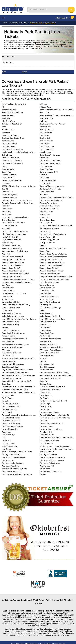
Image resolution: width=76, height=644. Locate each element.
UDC (4, 438)
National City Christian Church (13, 316)
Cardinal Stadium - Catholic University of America (19, 152)
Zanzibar (43, 474)
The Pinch (43, 421)
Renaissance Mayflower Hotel (13, 347)
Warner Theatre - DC (47, 452)
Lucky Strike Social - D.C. (49, 296)
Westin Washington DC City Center (14, 469)
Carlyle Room (7, 155)
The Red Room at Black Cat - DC (52, 424)
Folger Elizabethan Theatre (50, 206)
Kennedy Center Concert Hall (12, 257)
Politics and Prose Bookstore (50, 339)
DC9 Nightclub (45, 183)
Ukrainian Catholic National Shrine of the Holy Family (57, 438)
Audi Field (43, 121)
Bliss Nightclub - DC (47, 130)
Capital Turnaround (47, 147)
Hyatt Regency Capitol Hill (11, 240)
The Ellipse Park (46, 407)
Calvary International (9, 144)
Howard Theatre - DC (48, 237)
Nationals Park (45, 325)
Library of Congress (47, 285)
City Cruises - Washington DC (13, 163)
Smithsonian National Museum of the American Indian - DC (57, 375)
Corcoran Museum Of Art (49, 172)
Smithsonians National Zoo (12, 378)
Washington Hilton (8, 460)
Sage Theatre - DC (9, 361)
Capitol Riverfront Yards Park (12, 149)
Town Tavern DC (46, 432)
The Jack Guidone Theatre (49, 412)
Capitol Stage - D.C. (47, 149)
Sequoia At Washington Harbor (13, 364)
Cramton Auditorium (9, 175)
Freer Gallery (7, 212)
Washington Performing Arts (50, 463)
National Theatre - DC (48, 322)
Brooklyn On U (45, 138)
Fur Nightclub (7, 214)
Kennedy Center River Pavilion (13, 265)
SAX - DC (43, 361)
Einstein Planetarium (9, 197)
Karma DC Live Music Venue (12, 248)
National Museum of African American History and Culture (19, 319)
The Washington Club (10, 429)
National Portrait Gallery (10, 322)
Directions (69, 600)
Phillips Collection (8, 336)
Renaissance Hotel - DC (49, 344)
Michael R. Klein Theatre (11, 308)
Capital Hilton (45, 144)
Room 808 (44, 359)
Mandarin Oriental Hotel (10, 302)
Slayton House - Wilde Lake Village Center (17, 370)
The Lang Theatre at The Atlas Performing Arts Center (19, 415)
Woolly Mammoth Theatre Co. (51, 472)
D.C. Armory (44, 178)
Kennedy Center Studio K (49, 268)
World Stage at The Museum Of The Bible (17, 474)
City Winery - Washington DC (50, 163)
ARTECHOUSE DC (47, 118)
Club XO (5, 166)
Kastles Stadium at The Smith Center (53, 248)
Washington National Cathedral (13, 463)
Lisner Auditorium (8, 291)
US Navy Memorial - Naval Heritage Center (55, 446)
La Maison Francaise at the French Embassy (18, 279)
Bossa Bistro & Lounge (10, 135)
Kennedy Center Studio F (11, 268)
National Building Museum (11, 313)
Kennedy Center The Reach (50, 274)
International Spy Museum (49, 240)
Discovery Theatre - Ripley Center (52, 186)
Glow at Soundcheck (47, 220)
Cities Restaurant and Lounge (51, 161)
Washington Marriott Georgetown (52, 460)
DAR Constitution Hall (48, 180)
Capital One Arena (8, 147)
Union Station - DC (47, 443)
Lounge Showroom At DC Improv (14, 293)
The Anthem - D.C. (47, 395)
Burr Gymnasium (8, 141)
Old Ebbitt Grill (45, 327)
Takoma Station (45, 392)
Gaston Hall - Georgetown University (15, 217)
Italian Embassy (8, 243)
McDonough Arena (47, 305)
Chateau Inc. (44, 158)
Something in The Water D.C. (50, 378)
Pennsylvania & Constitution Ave (14, 333)
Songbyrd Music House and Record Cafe (17, 381)
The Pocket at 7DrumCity (11, 424)
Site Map (39, 603)
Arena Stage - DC (8, 115)
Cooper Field (6, 172)
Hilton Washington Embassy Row (14, 234)
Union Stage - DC (8, 443)
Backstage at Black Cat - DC (12, 124)
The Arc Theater (8, 398)
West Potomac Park (47, 466)
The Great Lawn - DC (10, 409)
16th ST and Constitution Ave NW (14, 104)
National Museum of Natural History (53, 319)
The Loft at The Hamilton (11, 418)
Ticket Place (6, 432)
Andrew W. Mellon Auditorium (12, 113)
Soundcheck (6, 384)
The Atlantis (44, 398)
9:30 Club (43, 104)
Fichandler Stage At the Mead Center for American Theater (19, 203)
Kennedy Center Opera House (13, 262)
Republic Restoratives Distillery (51, 347)
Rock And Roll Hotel (47, 356)
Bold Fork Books (46, 132)
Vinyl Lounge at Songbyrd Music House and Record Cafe (57, 449)
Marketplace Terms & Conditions (16, 600)
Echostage (44, 195)
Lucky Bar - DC (7, 296)
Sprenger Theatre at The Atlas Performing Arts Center (19, 387)
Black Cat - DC (45, 127)
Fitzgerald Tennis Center (49, 203)
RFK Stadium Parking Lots (11, 353)
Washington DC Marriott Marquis (14, 457)
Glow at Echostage (9, 220)
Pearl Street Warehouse (10, 330)
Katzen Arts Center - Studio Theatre (15, 251)
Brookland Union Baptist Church (13, 138)
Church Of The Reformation (12, 161)
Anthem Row (44, 113)
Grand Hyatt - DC (46, 223)
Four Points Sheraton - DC (49, 209)
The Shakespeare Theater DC (13, 426)
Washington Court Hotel (48, 455)
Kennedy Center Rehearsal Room (52, 262)
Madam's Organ (8, 299)
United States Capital (9, 446)
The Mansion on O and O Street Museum (55, 418)
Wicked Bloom (45, 469)
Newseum (5, 327)
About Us (58, 600)
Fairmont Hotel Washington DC (51, 200)
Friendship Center (46, 212)
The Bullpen (6, 401)
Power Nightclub (8, 342)
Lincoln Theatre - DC (47, 288)
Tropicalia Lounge (8, 435)
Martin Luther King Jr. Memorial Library (16, 305)
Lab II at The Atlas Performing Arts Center (17, 282)
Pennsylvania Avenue (48, 333)
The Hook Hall (7, 412)
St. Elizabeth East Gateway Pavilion (15, 390)
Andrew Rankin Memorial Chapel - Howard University (57, 110)
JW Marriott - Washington (11, 245)
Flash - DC (6, 206)
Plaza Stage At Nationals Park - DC (15, 339)
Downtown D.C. (7, 192)
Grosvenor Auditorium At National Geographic (56, 226)
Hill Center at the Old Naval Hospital (15, 231)
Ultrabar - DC (7, 440)
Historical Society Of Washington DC (53, 234)
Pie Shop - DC (45, 336)
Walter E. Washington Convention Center (17, 452)
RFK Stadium (7, 350)
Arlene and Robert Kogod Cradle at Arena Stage (57, 115)
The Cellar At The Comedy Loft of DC (53, 401)
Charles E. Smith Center (11, 158)
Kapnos (43, 245)
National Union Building (10, 325)
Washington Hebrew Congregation (52, 457)
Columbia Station (46, 166)
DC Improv (6, 183)
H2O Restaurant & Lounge (49, 228)
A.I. (3, 107)
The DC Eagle (45, 404)
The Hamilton (45, 409)
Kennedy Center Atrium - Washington (53, 254)
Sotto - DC (44, 381)
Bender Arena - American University (53, 124)
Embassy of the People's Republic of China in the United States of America (57, 197)
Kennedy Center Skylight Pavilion (52, 265)
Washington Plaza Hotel (10, 466)
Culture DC (44, 175)
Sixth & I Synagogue (47, 367)
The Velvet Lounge (47, 426)
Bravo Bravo (44, 135)
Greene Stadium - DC (10, 226)
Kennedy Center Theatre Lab (12, 277)
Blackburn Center (8, 130)
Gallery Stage (45, 214)
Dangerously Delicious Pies (12, 180)
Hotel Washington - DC (10, 237)
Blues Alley (6, 132)
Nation (42, 310)
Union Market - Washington (50, 440)
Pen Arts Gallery (46, 330)
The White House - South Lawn (51, 429)
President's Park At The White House (15, 344)
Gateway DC (44, 217)
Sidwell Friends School (10, 367)
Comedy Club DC (8, 169)
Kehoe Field (6, 254)
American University (9, 110)
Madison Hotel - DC (47, 299)
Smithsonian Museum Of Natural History (54, 373)
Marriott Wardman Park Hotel (50, 302)
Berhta (4, 127)
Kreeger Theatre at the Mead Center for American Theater (57, 277)
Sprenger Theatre (46, 384)
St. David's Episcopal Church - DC (52, 387)
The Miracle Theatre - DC (11, 421)
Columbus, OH (63, 18)
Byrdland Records (46, 141)
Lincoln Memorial (8, 288)
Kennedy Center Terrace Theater (52, 271)
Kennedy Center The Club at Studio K (15, 274)
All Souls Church (46, 107)
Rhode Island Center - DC (49, 353)
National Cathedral (47, 313)
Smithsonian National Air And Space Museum (18, 375)
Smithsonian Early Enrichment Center (15, 373)
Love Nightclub (45, 293)
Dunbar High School (47, 192)
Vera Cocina (6, 449)
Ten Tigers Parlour (8, 395)
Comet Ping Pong (46, 169)
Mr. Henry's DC (7, 310)
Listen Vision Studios (47, 291)
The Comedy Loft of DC (10, 404)
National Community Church (50, 316)
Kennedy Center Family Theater (13, 260)
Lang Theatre (7, 285)
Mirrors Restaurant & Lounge (50, 308)
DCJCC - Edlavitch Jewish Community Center (18, 186)
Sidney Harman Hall (47, 364)
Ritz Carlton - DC (8, 356)
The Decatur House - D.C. (11, 407)
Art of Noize (6, 118)
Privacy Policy (45, 600)
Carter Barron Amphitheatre (50, 155)
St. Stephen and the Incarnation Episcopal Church (19, 392)
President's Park (46, 342)
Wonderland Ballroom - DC (12, 472)
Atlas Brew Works (8, 121)
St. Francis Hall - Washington (50, 390)
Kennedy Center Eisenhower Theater (53, 257)
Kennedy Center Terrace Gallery (13, 271)
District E (5, 189)
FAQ (35, 600)
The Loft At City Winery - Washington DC (55, 415)
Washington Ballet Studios (11, 455)
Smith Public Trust (46, 370)
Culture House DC (8, 178)
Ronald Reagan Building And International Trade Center (19, 359)
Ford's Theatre (7, 209)
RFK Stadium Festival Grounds (51, 350)
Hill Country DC (45, 231)
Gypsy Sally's (7, 228)
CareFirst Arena (45, 152)
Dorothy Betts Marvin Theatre (50, 189)
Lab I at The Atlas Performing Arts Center (55, 279)
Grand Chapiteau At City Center (13, 223)
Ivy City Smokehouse (47, 243)
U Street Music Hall (47, 435)
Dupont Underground (9, 195)
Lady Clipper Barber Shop (49, 282)
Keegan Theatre (46, 251)
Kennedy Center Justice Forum (51, 260)
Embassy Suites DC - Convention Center (17, 200)
